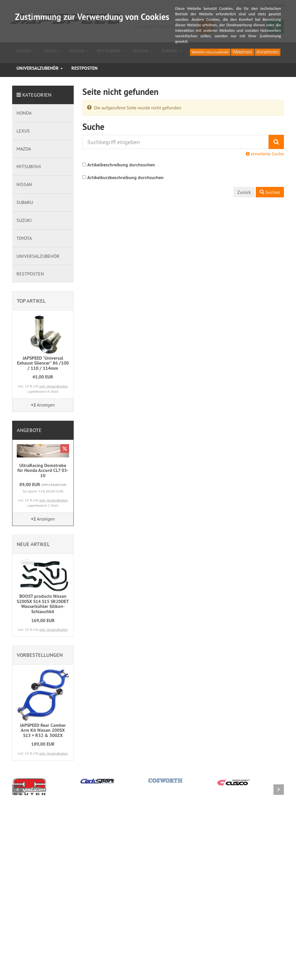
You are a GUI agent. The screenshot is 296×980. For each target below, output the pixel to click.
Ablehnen (243, 52)
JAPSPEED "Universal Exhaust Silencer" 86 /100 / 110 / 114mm (43, 363)
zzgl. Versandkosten (54, 386)
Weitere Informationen (210, 52)
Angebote (29, 430)
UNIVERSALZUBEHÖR (40, 68)
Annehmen (268, 52)
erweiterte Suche (265, 154)
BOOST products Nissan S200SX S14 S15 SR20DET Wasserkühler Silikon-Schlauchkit (43, 604)
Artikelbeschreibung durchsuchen (121, 165)
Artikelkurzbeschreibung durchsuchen (125, 178)
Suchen (270, 192)
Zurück (244, 192)
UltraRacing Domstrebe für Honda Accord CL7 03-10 (43, 470)
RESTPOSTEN (85, 68)
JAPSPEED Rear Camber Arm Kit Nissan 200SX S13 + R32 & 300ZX (43, 730)
